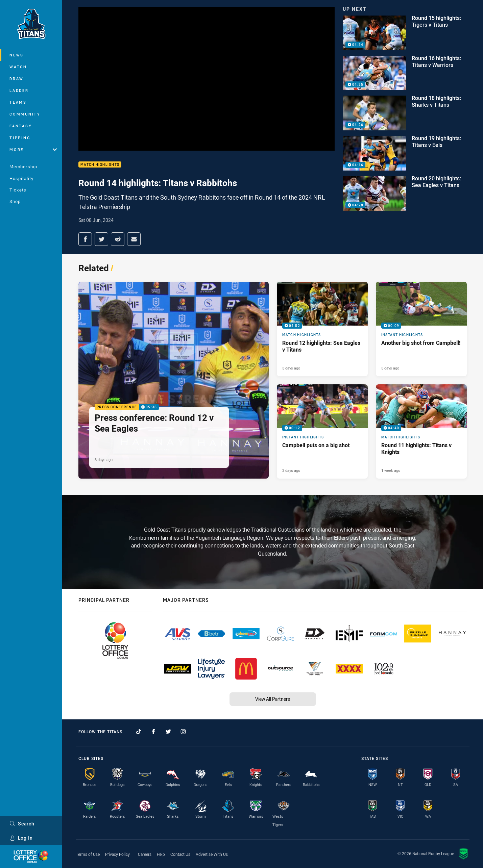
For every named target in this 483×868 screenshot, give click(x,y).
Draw (17, 79)
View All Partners (273, 699)
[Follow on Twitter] (168, 732)
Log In (21, 838)
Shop (15, 201)
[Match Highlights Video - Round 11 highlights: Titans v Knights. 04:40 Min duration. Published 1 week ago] (421, 431)
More (33, 149)
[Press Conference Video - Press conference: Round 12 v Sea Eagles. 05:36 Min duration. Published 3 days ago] (174, 380)
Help (161, 854)
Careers (145, 854)
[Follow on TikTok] (139, 732)
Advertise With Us (212, 854)
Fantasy (21, 126)
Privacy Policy (117, 854)
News (17, 55)
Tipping (20, 138)
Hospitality (21, 178)
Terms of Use (88, 854)
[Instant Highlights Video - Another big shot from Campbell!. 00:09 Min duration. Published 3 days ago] (421, 329)
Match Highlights (100, 165)
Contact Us (180, 854)
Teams (18, 102)
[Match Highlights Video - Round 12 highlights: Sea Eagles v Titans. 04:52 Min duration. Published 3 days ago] (322, 329)
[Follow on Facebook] (153, 732)
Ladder (19, 90)
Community (25, 114)
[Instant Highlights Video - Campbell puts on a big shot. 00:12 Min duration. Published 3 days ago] (322, 431)
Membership (23, 167)
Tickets (18, 190)
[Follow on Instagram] (183, 732)
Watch (18, 67)
